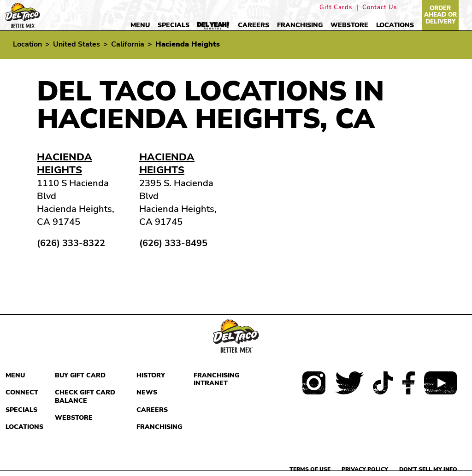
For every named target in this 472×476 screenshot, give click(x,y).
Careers (254, 25)
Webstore (349, 25)
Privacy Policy (365, 469)
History (151, 375)
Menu (140, 25)
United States (77, 44)
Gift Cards (336, 8)
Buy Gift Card (80, 375)
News (147, 392)
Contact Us (380, 8)
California (128, 44)
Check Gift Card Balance (85, 397)
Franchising (300, 25)
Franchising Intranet (216, 379)
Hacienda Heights (65, 164)
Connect (22, 392)
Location (27, 44)
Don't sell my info (428, 469)
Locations (395, 25)
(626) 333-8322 (71, 243)
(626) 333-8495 (173, 243)
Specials (174, 25)
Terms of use (310, 469)
